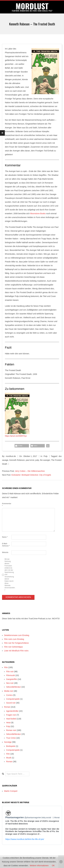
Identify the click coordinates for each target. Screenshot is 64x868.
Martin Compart (11, 791)
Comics (9, 695)
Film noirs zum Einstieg (14, 639)
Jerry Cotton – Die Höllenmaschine (30, 471)
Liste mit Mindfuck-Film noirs (16, 651)
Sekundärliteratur (14, 687)
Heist (8, 723)
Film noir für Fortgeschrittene (16, 643)
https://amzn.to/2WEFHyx (16, 436)
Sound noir (11, 703)
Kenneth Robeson (17, 460)
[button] (22, 446)
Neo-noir (10, 683)
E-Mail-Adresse (6, 545)
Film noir (10, 672)
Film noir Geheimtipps (13, 647)
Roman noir (11, 730)
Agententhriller (12, 711)
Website (5, 552)
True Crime (11, 738)
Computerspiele (13, 699)
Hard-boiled (11, 719)
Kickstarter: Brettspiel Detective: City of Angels (31, 475)
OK (53, 866)
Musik (9, 758)
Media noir (9, 691)
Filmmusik (11, 675)
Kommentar (7, 505)
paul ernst (30, 460)
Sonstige (8, 742)
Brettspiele (11, 746)
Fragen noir (11, 715)
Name (5, 537)
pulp (37, 460)
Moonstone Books (38, 214)
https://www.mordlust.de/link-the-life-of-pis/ (25, 839)
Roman (7, 707)
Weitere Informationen (39, 866)
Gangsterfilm (12, 679)
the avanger (45, 460)
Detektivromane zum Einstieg (17, 635)
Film (6, 667)
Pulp (45, 456)
